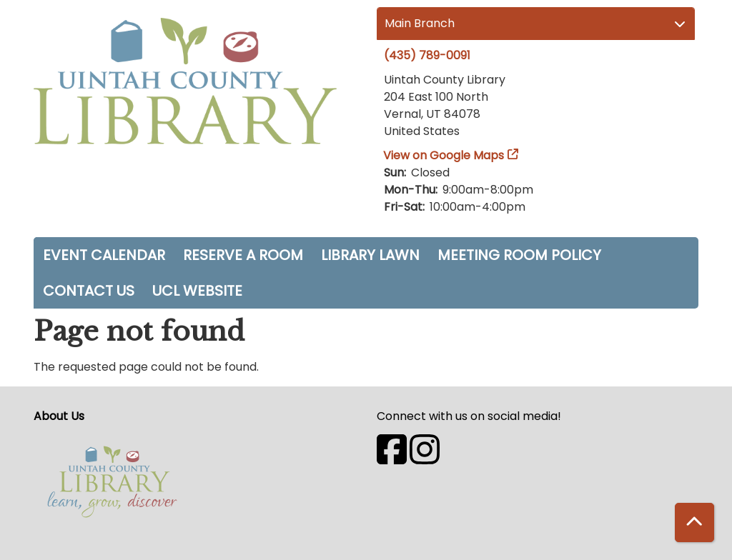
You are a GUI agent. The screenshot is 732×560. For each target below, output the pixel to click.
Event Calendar (104, 255)
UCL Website (197, 291)
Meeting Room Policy (519, 255)
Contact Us (89, 291)
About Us (59, 416)
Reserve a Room (243, 255)
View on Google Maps (444, 155)
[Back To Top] (694, 522)
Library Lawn (370, 255)
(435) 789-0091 (427, 55)
